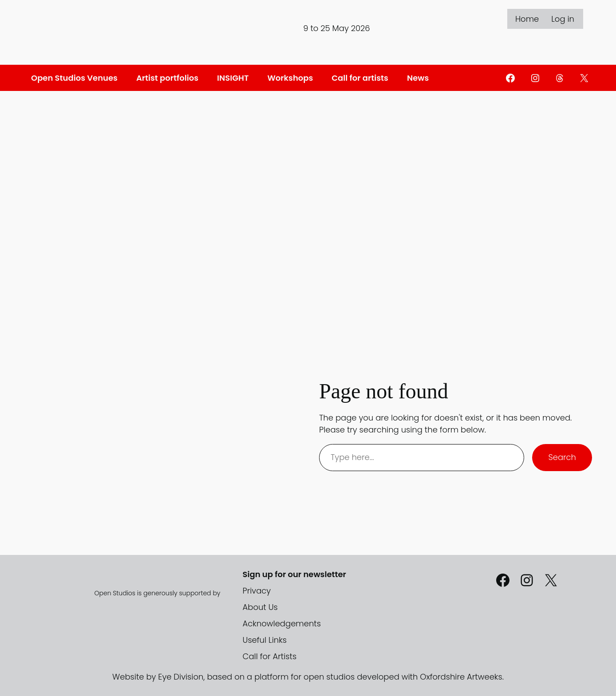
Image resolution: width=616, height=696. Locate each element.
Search (562, 457)
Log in (563, 19)
